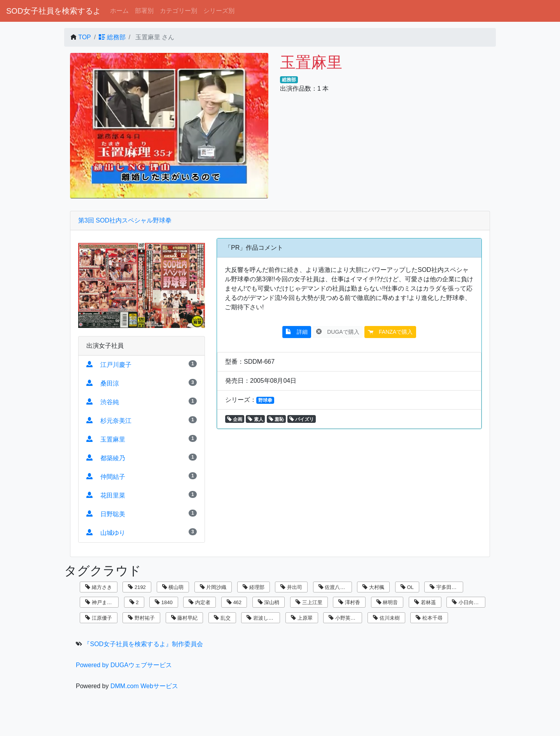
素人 (255, 419)
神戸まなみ (101, 602)
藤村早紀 (185, 618)
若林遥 (425, 602)
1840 (164, 602)
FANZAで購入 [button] (390, 332)
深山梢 (269, 602)
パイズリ (302, 419)
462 (234, 602)
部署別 (144, 11)
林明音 (387, 602)
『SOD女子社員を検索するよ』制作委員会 (143, 644)
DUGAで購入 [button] (338, 332)
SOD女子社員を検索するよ (53, 11)
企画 (235, 419)
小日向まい (468, 602)
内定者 (199, 602)
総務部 (112, 37)
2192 (137, 587)
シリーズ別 (219, 11)
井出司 (291, 587)
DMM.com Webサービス (144, 686)
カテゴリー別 (178, 11)
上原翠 (302, 618)
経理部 (254, 587)
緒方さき (99, 587)
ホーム (119, 11)
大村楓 (373, 587)
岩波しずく (262, 618)
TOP (85, 37)
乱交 (222, 618)
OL (407, 587)
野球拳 (265, 400)
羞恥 (276, 419)
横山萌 (173, 587)
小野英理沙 (345, 618)
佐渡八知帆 (334, 587)
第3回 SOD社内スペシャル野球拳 (125, 220)
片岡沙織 (213, 587)
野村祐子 (141, 618)
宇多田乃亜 (446, 587)
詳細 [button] (297, 332)
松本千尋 (429, 618)
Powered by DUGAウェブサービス (124, 665)
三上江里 (309, 602)
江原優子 (99, 618)
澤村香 (349, 602)
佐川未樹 (386, 618)
